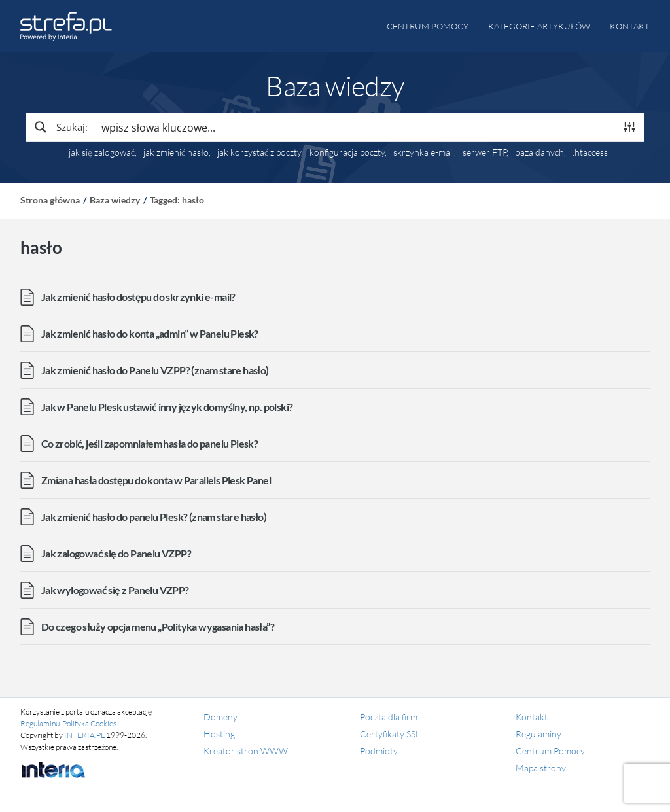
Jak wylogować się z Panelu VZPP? (115, 590)
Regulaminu (40, 723)
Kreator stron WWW (246, 751)
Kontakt (630, 26)
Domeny (220, 717)
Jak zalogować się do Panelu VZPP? (116, 553)
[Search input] (355, 127)
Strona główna (50, 200)
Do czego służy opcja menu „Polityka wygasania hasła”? (158, 627)
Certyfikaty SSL (390, 734)
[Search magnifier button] (60, 127)
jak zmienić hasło (176, 152)
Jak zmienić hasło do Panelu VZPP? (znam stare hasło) (155, 370)
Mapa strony (541, 768)
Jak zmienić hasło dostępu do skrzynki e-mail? (138, 297)
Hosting (219, 734)
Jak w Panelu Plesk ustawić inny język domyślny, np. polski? (167, 407)
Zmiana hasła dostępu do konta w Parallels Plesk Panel (156, 480)
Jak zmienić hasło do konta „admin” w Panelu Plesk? (150, 333)
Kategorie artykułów (539, 26)
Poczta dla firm (389, 717)
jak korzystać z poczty (259, 152)
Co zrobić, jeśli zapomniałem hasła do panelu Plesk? (150, 443)
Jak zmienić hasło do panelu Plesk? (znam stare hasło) (154, 517)
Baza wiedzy (115, 200)
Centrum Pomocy (550, 751)
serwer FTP (485, 152)
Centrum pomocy (428, 26)
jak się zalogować (102, 152)
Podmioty (379, 751)
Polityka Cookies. (90, 723)
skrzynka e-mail (424, 152)
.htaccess (590, 152)
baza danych (539, 152)
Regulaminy (538, 734)
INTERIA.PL (84, 735)
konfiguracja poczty (347, 152)
